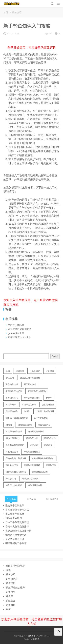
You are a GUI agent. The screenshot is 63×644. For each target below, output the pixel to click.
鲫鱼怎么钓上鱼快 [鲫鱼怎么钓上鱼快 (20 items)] (30, 479)
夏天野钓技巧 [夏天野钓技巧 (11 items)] (30, 384)
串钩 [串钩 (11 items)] (8, 371)
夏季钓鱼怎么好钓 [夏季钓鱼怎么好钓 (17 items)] (14, 391)
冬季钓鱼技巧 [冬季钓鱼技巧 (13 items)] (12, 384)
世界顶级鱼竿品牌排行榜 (18, 531)
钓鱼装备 (11, 601)
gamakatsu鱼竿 (16, 333)
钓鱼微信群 (12, 579)
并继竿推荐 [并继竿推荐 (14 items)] (11, 405)
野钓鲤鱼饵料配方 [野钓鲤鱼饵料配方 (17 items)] (32, 452)
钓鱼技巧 (17, 12)
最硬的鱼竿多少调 (15, 539)
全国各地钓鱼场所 (15, 566)
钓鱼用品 (11, 592)
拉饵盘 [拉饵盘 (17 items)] (27, 411)
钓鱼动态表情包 (14, 518)
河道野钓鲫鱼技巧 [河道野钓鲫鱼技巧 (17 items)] (36, 432)
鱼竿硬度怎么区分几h (19, 337)
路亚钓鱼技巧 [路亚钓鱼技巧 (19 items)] (12, 452)
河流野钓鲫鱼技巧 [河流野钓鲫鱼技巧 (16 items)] (14, 432)
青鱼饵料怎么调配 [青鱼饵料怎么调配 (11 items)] (40, 472)
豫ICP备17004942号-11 (39, 636)
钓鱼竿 (9, 596)
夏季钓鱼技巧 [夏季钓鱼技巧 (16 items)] (12, 398)
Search (55, 356)
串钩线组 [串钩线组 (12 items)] (20, 371)
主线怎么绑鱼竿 (16, 325)
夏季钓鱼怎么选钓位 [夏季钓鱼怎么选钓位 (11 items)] (37, 391)
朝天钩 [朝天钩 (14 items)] (9, 425)
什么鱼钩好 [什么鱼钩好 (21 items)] (35, 371)
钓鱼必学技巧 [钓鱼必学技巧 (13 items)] (12, 465)
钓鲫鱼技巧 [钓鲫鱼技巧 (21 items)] (51, 465)
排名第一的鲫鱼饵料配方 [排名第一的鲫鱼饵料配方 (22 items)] (17, 418)
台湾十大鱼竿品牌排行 (17, 526)
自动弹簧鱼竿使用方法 (17, 510)
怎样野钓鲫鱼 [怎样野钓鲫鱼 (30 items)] (12, 411)
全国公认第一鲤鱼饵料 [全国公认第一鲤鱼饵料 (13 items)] (30, 378)
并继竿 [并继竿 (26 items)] (49, 398)
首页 (6, 12)
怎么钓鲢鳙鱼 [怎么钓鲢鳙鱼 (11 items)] (48, 405)
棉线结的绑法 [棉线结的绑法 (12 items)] (44, 425)
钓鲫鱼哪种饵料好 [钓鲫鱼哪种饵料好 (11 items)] (32, 465)
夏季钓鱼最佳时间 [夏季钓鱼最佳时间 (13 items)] (32, 398)
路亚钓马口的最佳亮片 (20, 329)
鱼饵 (8, 609)
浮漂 (8, 570)
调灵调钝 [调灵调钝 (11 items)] (34, 445)
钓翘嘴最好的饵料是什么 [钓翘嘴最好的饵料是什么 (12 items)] (43, 458)
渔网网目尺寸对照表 (16, 535)
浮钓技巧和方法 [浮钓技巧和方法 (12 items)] (13, 438)
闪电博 (36, 639)
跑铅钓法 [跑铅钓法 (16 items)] (48, 445)
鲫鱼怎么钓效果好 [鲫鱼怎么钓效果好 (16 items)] (14, 485)
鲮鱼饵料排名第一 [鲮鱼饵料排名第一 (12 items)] (36, 485)
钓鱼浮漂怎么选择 (15, 588)
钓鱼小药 (11, 574)
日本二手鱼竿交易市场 (17, 522)
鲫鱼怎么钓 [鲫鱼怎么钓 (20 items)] (11, 479)
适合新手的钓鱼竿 (15, 505)
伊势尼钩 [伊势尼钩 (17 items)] (50, 371)
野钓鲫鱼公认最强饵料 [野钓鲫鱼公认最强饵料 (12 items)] (16, 458)
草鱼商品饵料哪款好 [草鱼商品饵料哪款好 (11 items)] (15, 445)
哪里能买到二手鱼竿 (16, 543)
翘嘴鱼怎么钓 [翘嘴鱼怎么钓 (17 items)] (32, 438)
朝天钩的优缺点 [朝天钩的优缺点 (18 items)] (25, 425)
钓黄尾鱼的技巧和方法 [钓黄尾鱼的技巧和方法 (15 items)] (16, 472)
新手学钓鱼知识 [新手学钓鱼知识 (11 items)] (41, 418)
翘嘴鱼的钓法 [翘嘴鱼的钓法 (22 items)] (50, 438)
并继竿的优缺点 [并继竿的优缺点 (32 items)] (29, 405)
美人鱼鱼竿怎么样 (15, 514)
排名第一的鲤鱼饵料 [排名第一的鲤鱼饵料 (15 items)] (45, 411)
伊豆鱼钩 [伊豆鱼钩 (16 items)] (10, 378)
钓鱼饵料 (11, 605)
